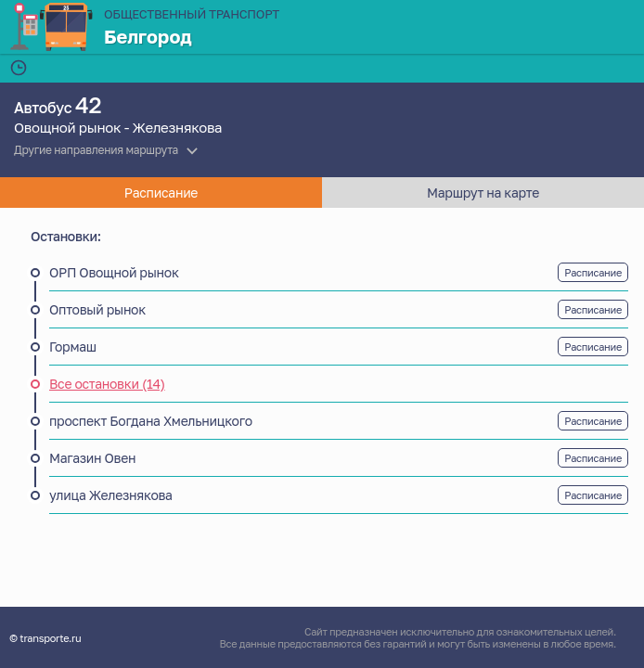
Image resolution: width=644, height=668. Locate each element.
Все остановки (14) (107, 384)
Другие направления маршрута (96, 150)
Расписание (593, 272)
